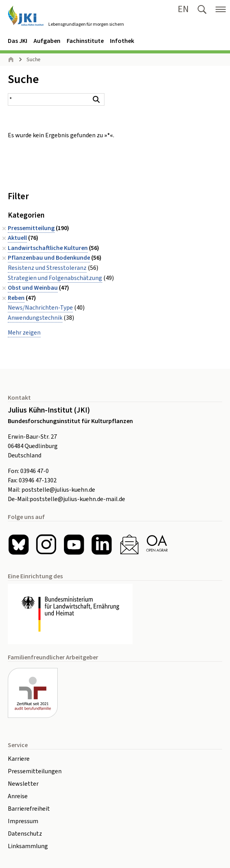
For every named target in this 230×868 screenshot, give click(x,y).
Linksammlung (28, 846)
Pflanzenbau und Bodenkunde (49, 258)
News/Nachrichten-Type (40, 308)
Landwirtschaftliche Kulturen (48, 248)
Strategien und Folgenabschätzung (55, 278)
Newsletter (23, 784)
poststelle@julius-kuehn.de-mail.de (77, 499)
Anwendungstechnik (35, 318)
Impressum (23, 821)
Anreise (18, 796)
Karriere (19, 759)
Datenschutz (25, 834)
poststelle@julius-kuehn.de (58, 490)
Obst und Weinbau (33, 288)
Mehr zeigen (24, 333)
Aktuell (17, 238)
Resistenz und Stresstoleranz (47, 268)
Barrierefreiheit (29, 809)
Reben (16, 298)
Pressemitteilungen (35, 771)
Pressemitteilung (31, 228)
